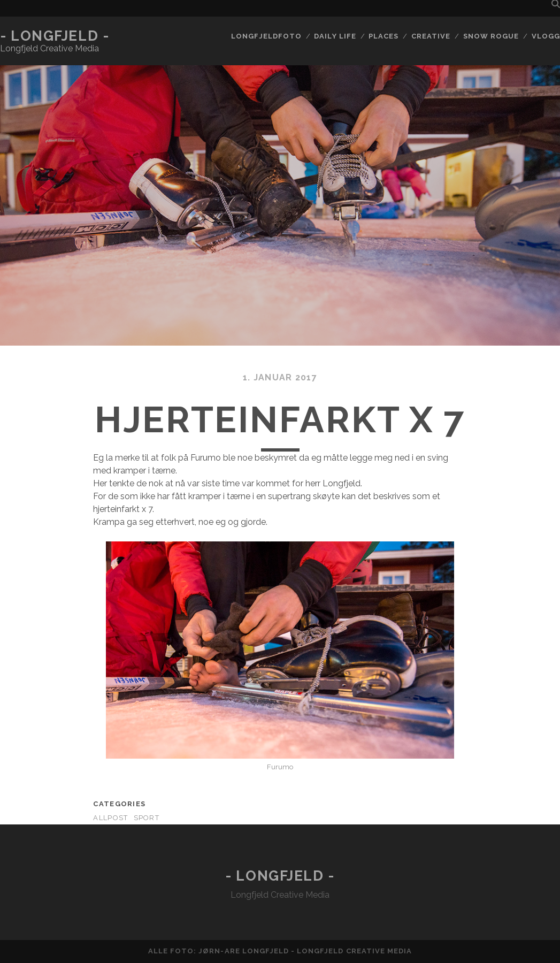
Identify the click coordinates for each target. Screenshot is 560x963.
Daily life (335, 36)
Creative (431, 36)
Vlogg (546, 36)
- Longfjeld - (55, 36)
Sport (147, 818)
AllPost (110, 818)
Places (383, 36)
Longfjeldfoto (266, 36)
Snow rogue (491, 36)
